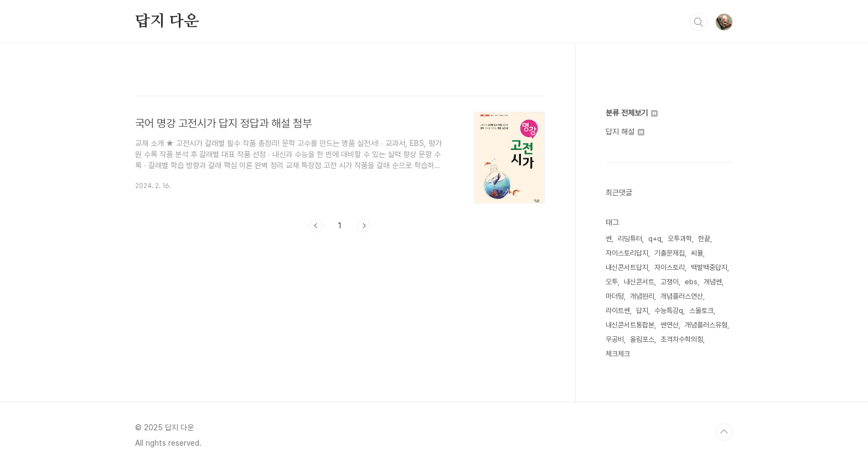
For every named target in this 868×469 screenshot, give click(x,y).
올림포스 (642, 339)
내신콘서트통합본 (630, 325)
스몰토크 (701, 311)
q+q (655, 239)
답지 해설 (625, 132)
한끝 (704, 239)
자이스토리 (670, 267)
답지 (642, 311)
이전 (316, 226)
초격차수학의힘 (682, 339)
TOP (724, 432)
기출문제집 (670, 253)
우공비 (615, 339)
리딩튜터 (630, 239)
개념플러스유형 (706, 325)
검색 (699, 22)
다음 (364, 226)
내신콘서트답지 (627, 267)
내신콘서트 (639, 282)
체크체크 (618, 354)
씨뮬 (697, 253)
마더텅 (615, 296)
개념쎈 (713, 282)
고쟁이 (670, 282)
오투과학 (680, 239)
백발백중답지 (709, 267)
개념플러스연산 (682, 296)
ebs (691, 282)
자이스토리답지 (627, 253)
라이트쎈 (618, 311)
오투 (612, 282)
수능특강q (669, 311)
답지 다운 (167, 22)
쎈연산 (670, 325)
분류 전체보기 (632, 113)
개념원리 (642, 296)
